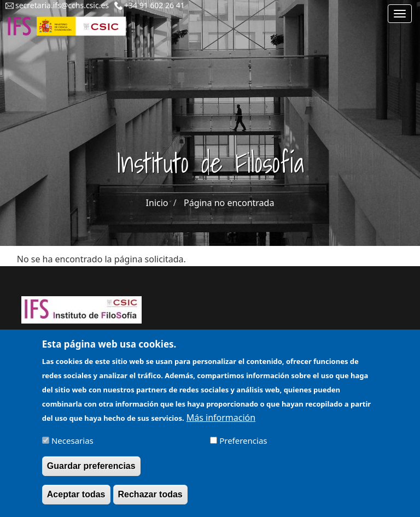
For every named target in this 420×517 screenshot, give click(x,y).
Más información (221, 422)
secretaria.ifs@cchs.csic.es (62, 5)
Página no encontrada (229, 203)
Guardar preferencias (91, 471)
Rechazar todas (150, 499)
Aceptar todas (76, 499)
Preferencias (243, 445)
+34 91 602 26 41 (154, 5)
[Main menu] (400, 14)
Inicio (157, 203)
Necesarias (72, 445)
